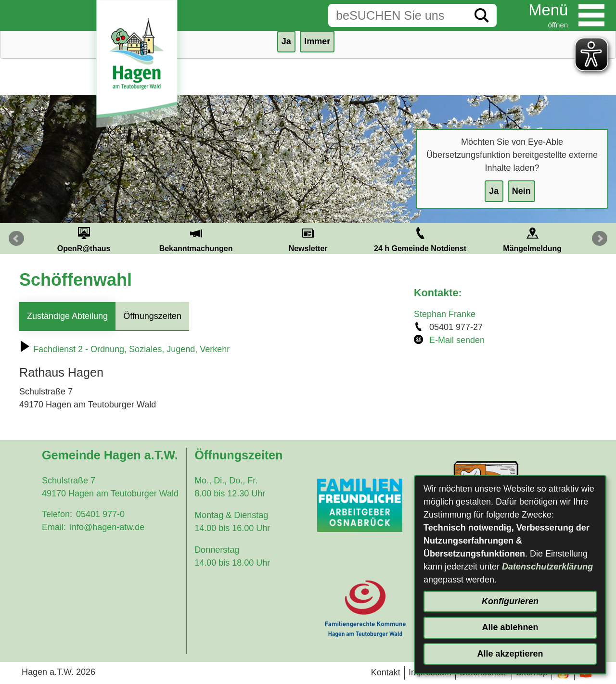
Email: (54, 527)
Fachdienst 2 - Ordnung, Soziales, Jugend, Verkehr (124, 349)
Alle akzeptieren (510, 654)
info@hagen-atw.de (107, 527)
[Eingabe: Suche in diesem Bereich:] (398, 15)
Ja (494, 191)
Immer (317, 41)
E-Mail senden (457, 340)
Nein (521, 191)
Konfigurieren (510, 601)
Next (600, 239)
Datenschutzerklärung (547, 567)
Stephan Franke (445, 314)
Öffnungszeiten (152, 316)
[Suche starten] (482, 15)
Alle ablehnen (510, 627)
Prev (16, 239)
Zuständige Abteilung (67, 316)
